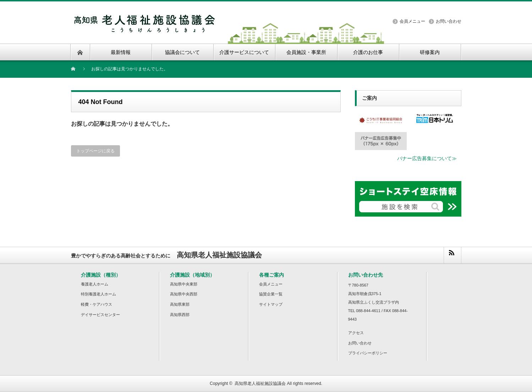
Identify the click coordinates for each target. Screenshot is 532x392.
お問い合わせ (449, 21)
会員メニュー (412, 21)
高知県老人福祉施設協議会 (260, 383)
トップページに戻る (95, 151)
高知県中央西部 (184, 294)
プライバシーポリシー (368, 353)
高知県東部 (180, 304)
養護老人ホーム (95, 284)
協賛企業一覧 (271, 294)
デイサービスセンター (100, 315)
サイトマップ (271, 304)
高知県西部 (180, 315)
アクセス (356, 333)
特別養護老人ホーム (98, 294)
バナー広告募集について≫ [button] (427, 158)
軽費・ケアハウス (97, 304)
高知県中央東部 (184, 284)
